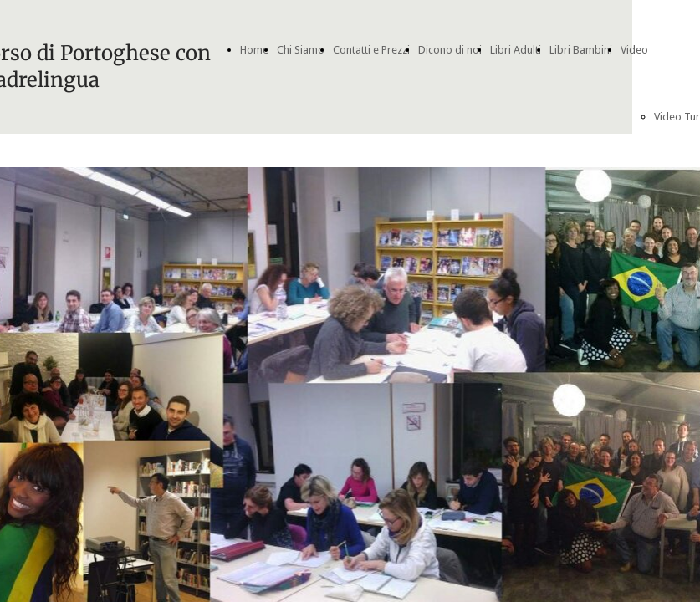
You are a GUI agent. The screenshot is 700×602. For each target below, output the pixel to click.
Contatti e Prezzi (371, 50)
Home (254, 50)
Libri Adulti (516, 50)
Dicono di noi (450, 50)
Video (634, 50)
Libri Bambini (581, 50)
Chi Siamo (301, 50)
